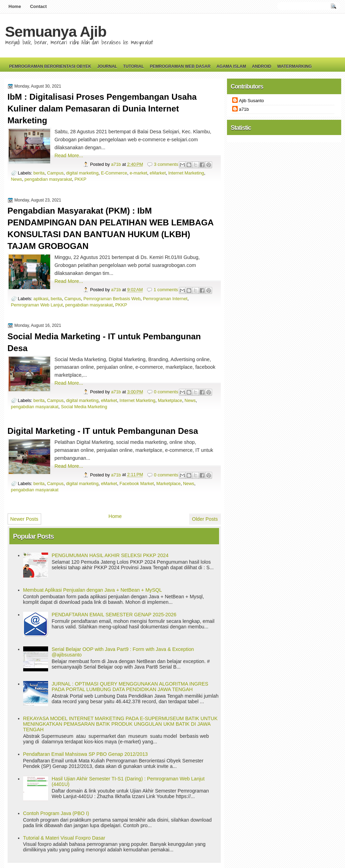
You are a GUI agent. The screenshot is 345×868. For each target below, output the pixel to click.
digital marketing (82, 173)
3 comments (166, 164)
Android (262, 66)
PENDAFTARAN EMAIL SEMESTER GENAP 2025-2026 (114, 615)
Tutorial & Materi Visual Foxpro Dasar (64, 838)
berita (39, 173)
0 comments (166, 392)
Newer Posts (24, 519)
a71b (117, 164)
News (17, 179)
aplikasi (41, 299)
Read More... (69, 155)
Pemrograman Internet (165, 299)
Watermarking (294, 66)
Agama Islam (231, 66)
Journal (107, 66)
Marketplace (170, 400)
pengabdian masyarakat (48, 179)
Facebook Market (137, 484)
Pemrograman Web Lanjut (37, 305)
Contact (38, 6)
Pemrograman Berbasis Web (112, 299)
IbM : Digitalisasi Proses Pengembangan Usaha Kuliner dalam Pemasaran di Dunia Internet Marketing (102, 109)
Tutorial (134, 66)
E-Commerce (114, 173)
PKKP (80, 179)
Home (15, 6)
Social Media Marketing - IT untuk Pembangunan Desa (104, 342)
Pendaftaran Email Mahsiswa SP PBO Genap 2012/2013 (86, 754)
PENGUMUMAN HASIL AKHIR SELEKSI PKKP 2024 (110, 555)
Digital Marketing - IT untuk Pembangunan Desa (103, 431)
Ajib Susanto (252, 101)
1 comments (166, 290)
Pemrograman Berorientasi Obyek (50, 66)
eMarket (158, 173)
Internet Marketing (186, 173)
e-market (139, 173)
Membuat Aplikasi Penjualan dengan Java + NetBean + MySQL (93, 590)
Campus (55, 173)
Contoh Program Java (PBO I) (56, 813)
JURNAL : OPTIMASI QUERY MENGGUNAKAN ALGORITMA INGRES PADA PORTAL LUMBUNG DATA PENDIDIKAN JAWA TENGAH (130, 687)
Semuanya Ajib (56, 32)
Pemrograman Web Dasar (180, 66)
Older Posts (205, 519)
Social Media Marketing (84, 407)
